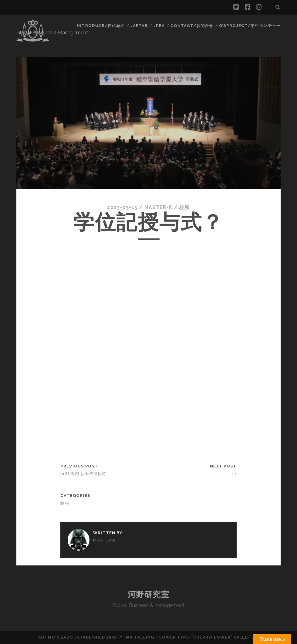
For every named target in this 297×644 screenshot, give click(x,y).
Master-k (158, 207)
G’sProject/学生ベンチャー (250, 26)
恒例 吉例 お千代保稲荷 (83, 474)
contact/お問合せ (193, 26)
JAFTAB (140, 26)
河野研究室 (149, 595)
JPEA (160, 26)
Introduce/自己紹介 (102, 26)
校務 (185, 207)
